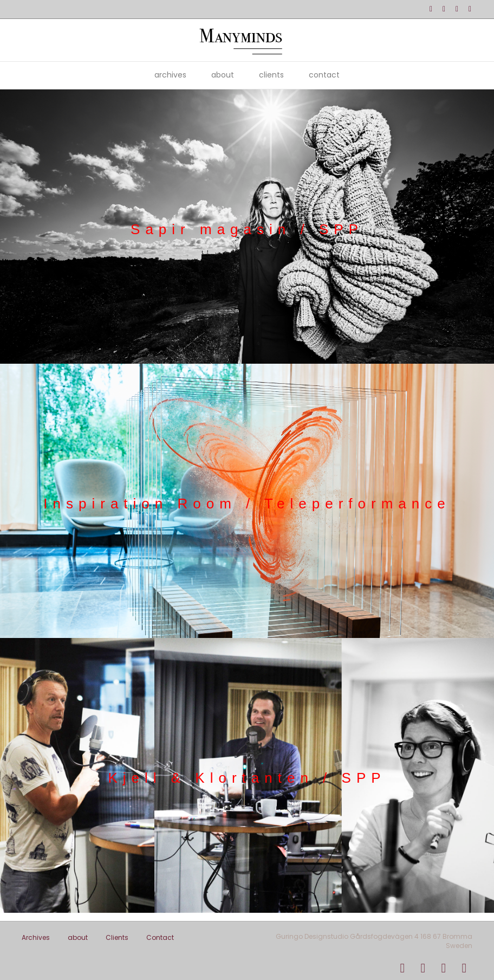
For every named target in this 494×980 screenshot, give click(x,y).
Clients (271, 75)
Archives (170, 75)
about (223, 75)
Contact (324, 75)
